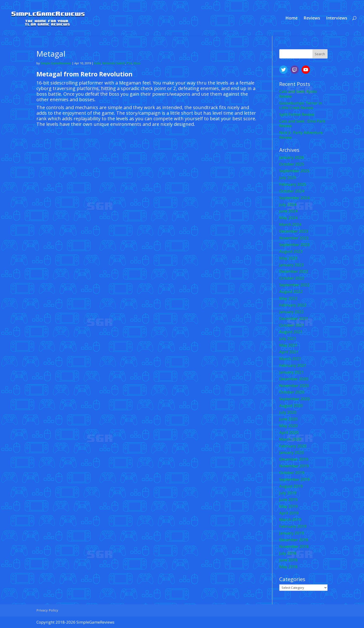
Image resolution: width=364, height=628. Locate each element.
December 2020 (294, 379)
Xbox (137, 63)
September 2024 (294, 198)
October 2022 (292, 278)
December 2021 (294, 318)
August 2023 (291, 251)
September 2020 (294, 399)
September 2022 (294, 285)
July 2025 (288, 177)
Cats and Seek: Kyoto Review (298, 94)
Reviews (312, 18)
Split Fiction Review (297, 114)
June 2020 (288, 419)
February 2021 (293, 365)
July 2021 (288, 338)
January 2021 (292, 372)
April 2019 (289, 513)
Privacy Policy (47, 610)
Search (320, 54)
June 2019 (288, 499)
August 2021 (291, 332)
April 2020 (289, 432)
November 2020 (294, 386)
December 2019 (294, 459)
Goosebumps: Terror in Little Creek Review (301, 105)
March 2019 (290, 519)
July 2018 (288, 553)
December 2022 (294, 271)
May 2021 (288, 345)
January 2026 (292, 157)
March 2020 (290, 439)
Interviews (337, 18)
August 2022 (291, 291)
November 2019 (294, 466)
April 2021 (289, 352)
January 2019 (292, 533)
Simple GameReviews (56, 63)
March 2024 (290, 224)
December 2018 (294, 540)
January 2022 (292, 312)
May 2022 (288, 298)
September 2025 (294, 171)
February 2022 (293, 305)
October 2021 (292, 325)
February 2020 (293, 446)
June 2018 (288, 560)
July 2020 (288, 412)
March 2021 (290, 359)
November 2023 (294, 238)
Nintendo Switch (114, 63)
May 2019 (288, 506)
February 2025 (293, 184)
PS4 (129, 63)
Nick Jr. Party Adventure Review (301, 135)
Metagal (51, 54)
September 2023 (294, 245)
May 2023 (288, 258)
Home (292, 18)
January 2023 (292, 265)
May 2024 (288, 218)
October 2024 (292, 191)
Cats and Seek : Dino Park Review (302, 123)
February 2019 (293, 526)
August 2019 (291, 486)
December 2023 (294, 231)
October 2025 (292, 164)
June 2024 (288, 211)
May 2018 (288, 567)
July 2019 (288, 493)
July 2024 (288, 204)
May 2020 (288, 426)
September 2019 (294, 479)
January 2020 (292, 452)
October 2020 (292, 392)
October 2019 (292, 473)
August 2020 (291, 405)
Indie (97, 63)
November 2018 (294, 546)
